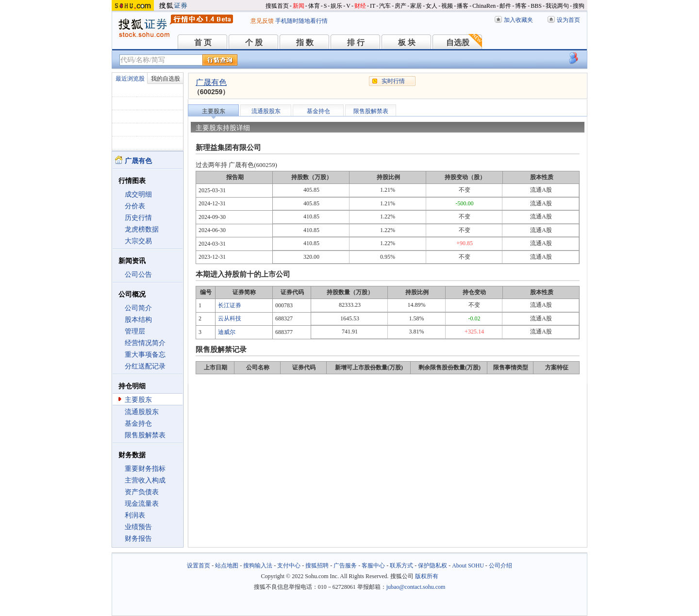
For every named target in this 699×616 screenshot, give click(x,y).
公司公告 (138, 275)
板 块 (407, 42)
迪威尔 (227, 332)
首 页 (203, 42)
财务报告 (138, 539)
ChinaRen (484, 6)
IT (373, 6)
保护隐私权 (433, 566)
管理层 (135, 331)
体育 (314, 6)
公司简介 (138, 308)
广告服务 (345, 566)
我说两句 (557, 6)
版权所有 (427, 576)
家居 (416, 6)
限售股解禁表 (145, 435)
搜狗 (579, 6)
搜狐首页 (277, 6)
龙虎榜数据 (142, 229)
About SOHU (468, 566)
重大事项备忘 (145, 355)
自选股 (458, 42)
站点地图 (227, 566)
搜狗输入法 (258, 566)
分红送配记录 (145, 366)
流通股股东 (142, 412)
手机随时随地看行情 (301, 21)
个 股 (254, 42)
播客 (463, 6)
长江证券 (230, 305)
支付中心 (289, 566)
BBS (536, 6)
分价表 (135, 206)
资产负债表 (142, 492)
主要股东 (138, 400)
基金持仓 (138, 424)
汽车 (385, 6)
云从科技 (230, 318)
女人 (432, 6)
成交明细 (138, 194)
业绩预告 (138, 527)
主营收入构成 (145, 480)
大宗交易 (138, 241)
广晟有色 (211, 82)
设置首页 (199, 566)
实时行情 (393, 81)
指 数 (305, 42)
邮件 (505, 6)
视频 (447, 6)
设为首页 (568, 20)
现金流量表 (142, 504)
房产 (400, 6)
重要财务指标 (145, 469)
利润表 (135, 515)
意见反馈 (262, 21)
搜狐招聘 (317, 566)
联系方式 (401, 566)
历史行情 (138, 218)
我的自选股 (166, 79)
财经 (360, 6)
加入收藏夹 (518, 20)
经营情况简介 (145, 343)
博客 (521, 6)
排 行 (356, 42)
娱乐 (336, 6)
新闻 (299, 6)
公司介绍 (500, 566)
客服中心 (373, 566)
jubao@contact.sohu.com (416, 587)
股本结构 (138, 320)
